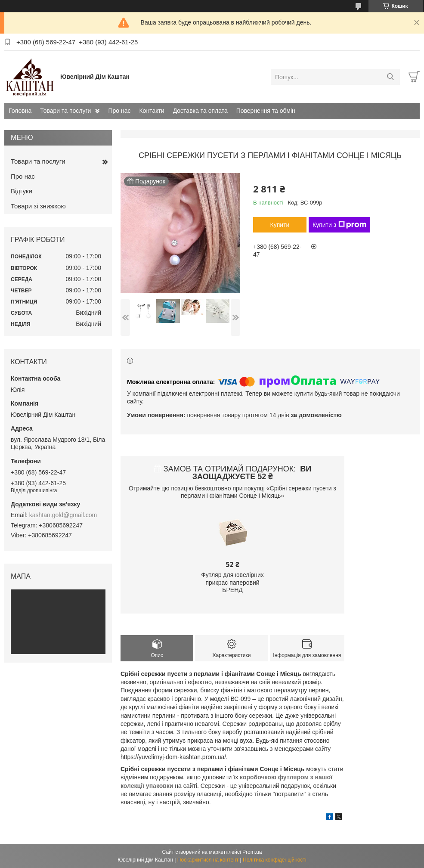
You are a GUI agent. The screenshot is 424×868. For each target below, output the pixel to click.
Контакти (152, 111)
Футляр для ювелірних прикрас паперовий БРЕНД (232, 582)
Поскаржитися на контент (208, 860)
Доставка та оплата (200, 111)
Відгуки (22, 191)
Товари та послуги (65, 111)
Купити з (339, 225)
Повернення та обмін (266, 111)
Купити (280, 225)
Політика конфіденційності (275, 860)
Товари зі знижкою (38, 206)
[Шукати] (390, 77)
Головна (20, 111)
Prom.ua (252, 852)
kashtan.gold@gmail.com (63, 515)
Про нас (119, 111)
